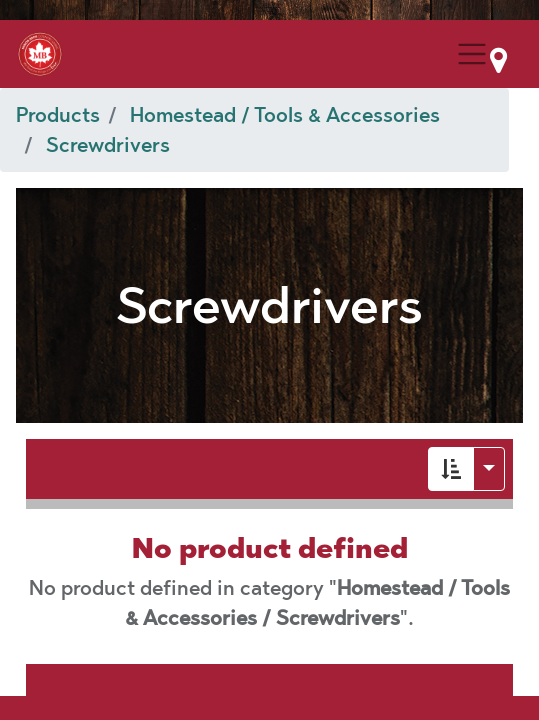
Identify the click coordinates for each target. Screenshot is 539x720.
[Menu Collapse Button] (472, 54)
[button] (451, 469)
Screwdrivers (108, 145)
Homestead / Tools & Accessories (285, 115)
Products (58, 115)
